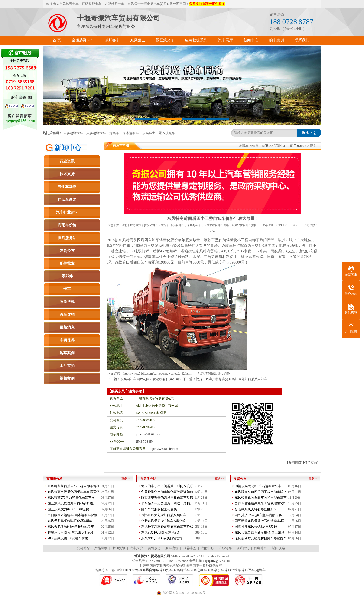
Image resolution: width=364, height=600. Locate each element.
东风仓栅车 (199, 570)
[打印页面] (311, 463)
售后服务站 (67, 238)
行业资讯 (67, 161)
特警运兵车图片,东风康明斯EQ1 (70, 532)
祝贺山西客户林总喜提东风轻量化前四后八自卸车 (232, 379)
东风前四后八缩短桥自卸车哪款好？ (261, 538)
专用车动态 (67, 187)
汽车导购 (67, 315)
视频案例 (67, 378)
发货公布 (67, 251)
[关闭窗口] (295, 463)
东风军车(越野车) (254, 570)
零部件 (67, 276)
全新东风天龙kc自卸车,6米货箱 (163, 521)
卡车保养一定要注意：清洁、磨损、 (167, 503)
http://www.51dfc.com (163, 449)
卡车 (67, 289)
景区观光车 (167, 133)
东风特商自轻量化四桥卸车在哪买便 (74, 492)
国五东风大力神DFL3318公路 (68, 509)
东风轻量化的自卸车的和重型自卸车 (261, 498)
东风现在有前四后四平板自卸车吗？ (261, 492)
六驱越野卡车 (96, 133)
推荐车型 (190, 548)
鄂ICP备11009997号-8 (127, 570)
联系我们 (243, 548)
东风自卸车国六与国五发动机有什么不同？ (151, 379)
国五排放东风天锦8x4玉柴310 (256, 527)
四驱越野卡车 (73, 133)
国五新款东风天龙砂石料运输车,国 (260, 521)
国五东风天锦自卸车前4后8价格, (71, 503)
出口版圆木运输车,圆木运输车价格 (72, 515)
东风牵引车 (216, 570)
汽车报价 (136, 548)
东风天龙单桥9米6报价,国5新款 (70, 521)
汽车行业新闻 (67, 212)
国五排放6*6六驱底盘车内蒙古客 (258, 515)
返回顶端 (278, 548)
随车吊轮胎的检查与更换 (159, 509)
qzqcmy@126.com (148, 434)
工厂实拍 (67, 366)
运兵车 (114, 133)
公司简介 (83, 548)
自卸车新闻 (67, 199)
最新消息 (67, 327)
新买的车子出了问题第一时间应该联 (167, 486)
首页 (265, 146)
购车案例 (67, 353)
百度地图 (260, 548)
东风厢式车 (182, 570)
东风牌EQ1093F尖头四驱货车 (162, 538)
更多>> (126, 478)
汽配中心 (207, 548)
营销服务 (154, 548)
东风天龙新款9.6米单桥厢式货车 (71, 527)
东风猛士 (149, 133)
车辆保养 (67, 340)
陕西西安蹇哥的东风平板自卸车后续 (167, 498)
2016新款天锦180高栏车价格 (68, 538)
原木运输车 (131, 133)
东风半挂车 (233, 570)
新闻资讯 (119, 548)
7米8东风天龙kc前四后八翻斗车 (164, 515)
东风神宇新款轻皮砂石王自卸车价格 (167, 527)
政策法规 (67, 302)
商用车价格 (67, 225)
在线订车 (225, 548)
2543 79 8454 (145, 442)
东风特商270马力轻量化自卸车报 (71, 498)
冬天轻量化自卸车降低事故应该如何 (167, 492)
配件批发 (67, 263)
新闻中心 (68, 148)
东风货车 (166, 570)
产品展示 (101, 548)
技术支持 (67, 174)
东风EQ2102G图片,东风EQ (160, 532)
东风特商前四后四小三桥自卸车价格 (74, 486)
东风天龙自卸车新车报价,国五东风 (260, 532)
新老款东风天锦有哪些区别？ (256, 509)
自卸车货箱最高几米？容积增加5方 (260, 503)
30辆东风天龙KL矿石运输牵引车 (258, 486)
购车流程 (172, 548)
